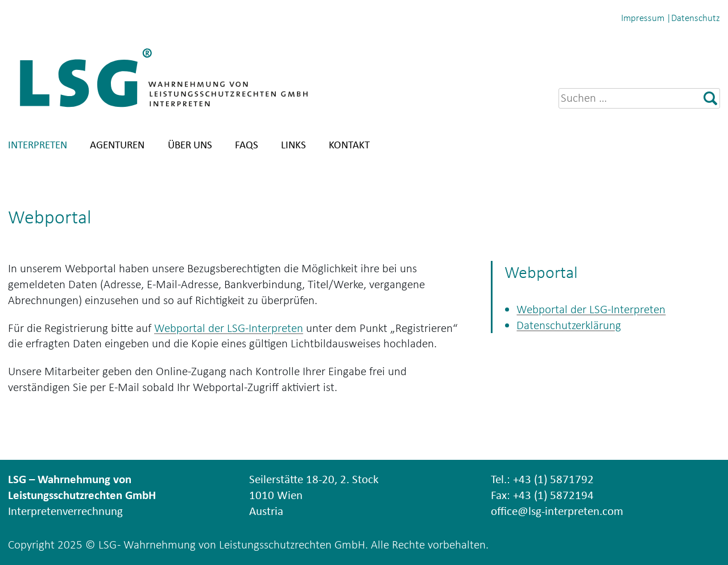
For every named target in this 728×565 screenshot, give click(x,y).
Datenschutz (696, 18)
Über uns (190, 145)
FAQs (247, 145)
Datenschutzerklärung (569, 325)
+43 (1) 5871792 (553, 479)
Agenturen (117, 145)
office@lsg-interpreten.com (557, 511)
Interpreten (38, 145)
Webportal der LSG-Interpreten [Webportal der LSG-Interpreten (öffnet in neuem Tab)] (229, 328)
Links (293, 145)
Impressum (643, 18)
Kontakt (349, 145)
